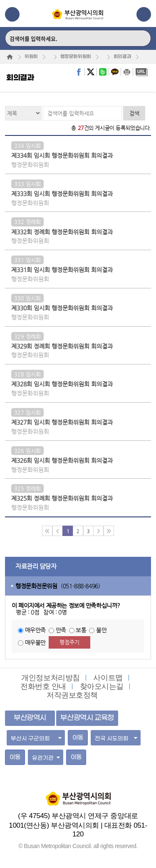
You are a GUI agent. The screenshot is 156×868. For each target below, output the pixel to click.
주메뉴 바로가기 (0, 0)
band (103, 72)
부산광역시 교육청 (87, 718)
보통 (81, 630)
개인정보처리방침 (51, 678)
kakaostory (115, 72)
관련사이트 (144, 14)
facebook (79, 72)
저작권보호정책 (72, 695)
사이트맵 (108, 678)
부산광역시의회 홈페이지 (78, 794)
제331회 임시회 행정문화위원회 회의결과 (62, 270)
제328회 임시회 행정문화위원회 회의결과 (62, 384)
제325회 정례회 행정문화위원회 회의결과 (62, 498)
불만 (101, 630)
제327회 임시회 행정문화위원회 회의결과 (62, 422)
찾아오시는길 (102, 686)
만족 (61, 630)
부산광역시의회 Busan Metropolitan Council (78, 22)
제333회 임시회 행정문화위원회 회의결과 (62, 194)
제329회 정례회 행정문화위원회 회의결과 (62, 346)
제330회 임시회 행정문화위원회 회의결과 (62, 308)
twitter (91, 72)
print (127, 72)
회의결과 (122, 57)
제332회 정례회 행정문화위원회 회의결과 (62, 232)
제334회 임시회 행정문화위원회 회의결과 (62, 155)
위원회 (31, 57)
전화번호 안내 (43, 686)
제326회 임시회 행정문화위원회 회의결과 (62, 460)
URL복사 (141, 72)
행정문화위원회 (76, 57)
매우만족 (35, 630)
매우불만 (35, 642)
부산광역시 (30, 718)
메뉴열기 (12, 14)
